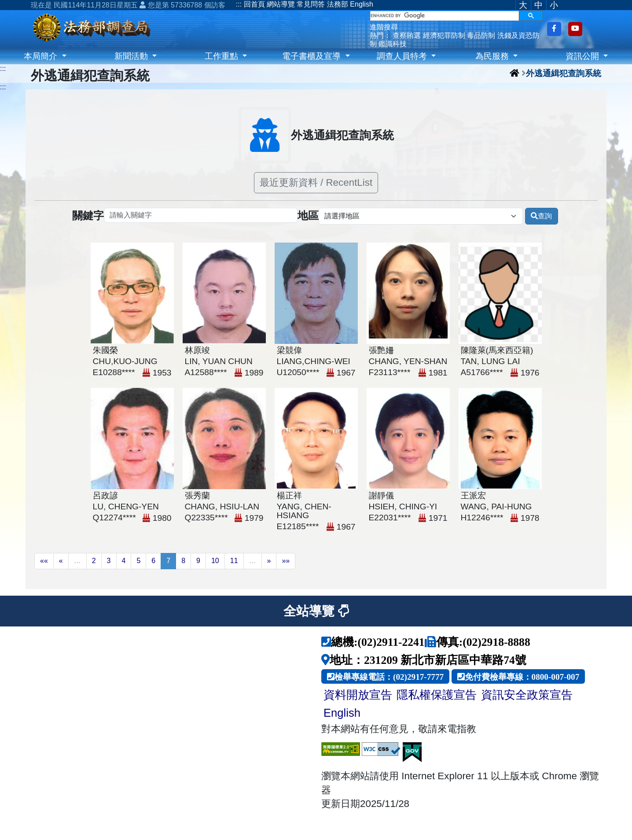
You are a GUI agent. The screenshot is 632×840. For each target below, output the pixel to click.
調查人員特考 (403, 56)
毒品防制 (481, 35)
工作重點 (222, 56)
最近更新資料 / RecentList (316, 182)
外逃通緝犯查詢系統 (564, 73)
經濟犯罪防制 (444, 35)
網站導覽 (281, 4)
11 (234, 561)
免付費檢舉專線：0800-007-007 (522, 676)
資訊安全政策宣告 (527, 695)
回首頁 (254, 4)
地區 (308, 216)
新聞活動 (132, 56)
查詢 (541, 216)
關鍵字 (88, 216)
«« (44, 561)
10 (215, 561)
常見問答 (311, 4)
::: (239, 4)
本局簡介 (42, 56)
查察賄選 (407, 35)
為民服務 (493, 56)
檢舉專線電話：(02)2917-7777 (389, 676)
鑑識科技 (393, 44)
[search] (445, 16)
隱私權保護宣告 (437, 695)
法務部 (338, 4)
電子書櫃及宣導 (312, 56)
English (361, 4)
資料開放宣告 (358, 695)
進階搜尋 (384, 27)
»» (286, 561)
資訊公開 (583, 56)
